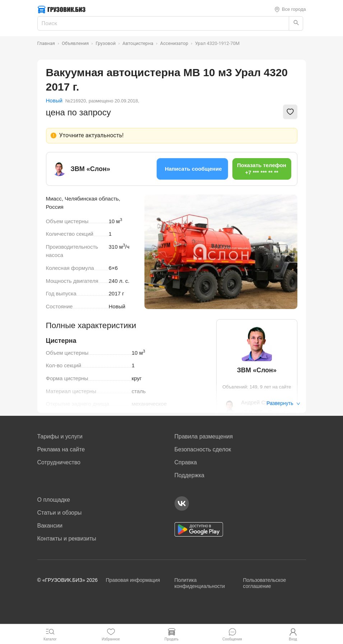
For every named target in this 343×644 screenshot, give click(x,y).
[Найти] (296, 23)
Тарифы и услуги (60, 436)
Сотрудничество (59, 462)
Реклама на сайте (61, 449)
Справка (186, 462)
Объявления (75, 43)
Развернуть (283, 403)
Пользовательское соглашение (265, 583)
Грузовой (106, 43)
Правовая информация (133, 580)
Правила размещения (204, 436)
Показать (279, 412)
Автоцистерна (138, 43)
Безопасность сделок (203, 449)
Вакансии (50, 526)
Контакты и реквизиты (67, 539)
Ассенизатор (174, 43)
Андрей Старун (260, 402)
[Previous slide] (155, 252)
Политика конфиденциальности (200, 583)
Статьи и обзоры (60, 513)
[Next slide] (287, 252)
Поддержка (189, 475)
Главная (46, 43)
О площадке (54, 500)
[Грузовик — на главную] (62, 10)
